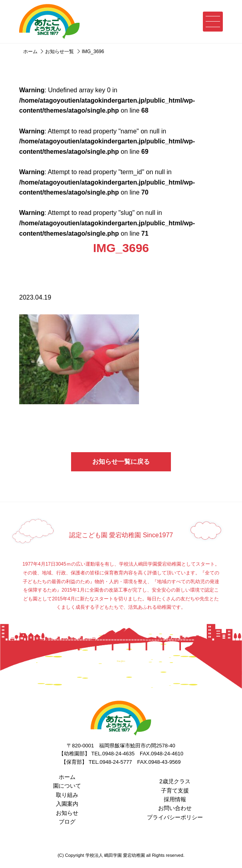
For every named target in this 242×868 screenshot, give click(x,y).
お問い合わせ (175, 808)
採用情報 (175, 799)
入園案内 (67, 804)
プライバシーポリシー (175, 817)
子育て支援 (175, 791)
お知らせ (67, 813)
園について (67, 786)
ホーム (67, 777)
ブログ (67, 822)
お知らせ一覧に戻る (121, 462)
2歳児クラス (175, 781)
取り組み (67, 795)
